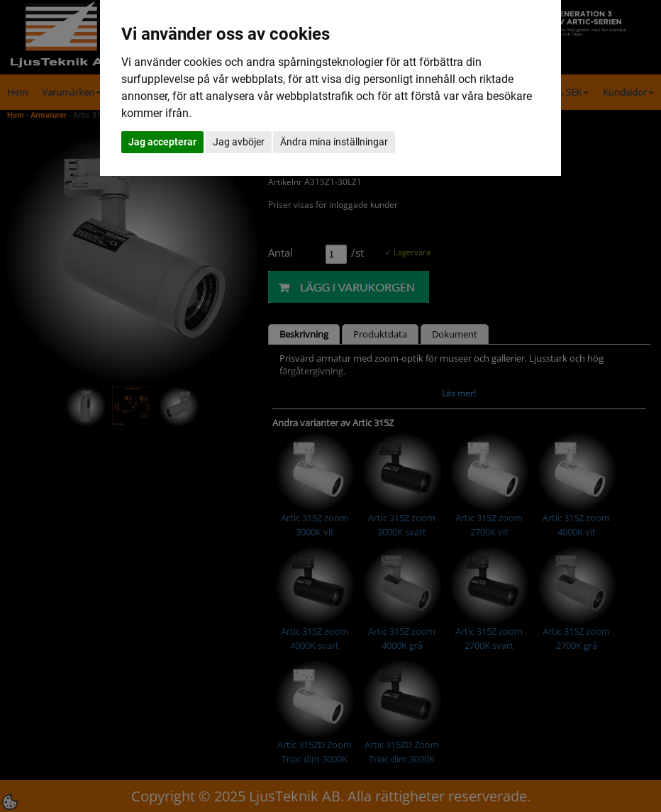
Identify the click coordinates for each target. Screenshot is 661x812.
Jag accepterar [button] (162, 142)
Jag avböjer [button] (239, 142)
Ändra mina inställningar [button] (334, 142)
